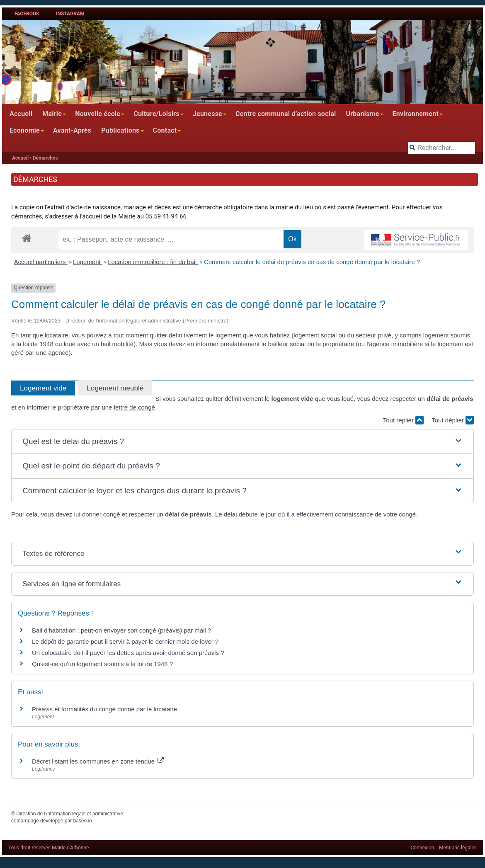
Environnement (416, 114)
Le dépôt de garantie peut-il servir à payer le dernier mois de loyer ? (125, 641)
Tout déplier (453, 420)
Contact (165, 130)
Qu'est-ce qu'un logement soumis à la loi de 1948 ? (102, 664)
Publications (120, 130)
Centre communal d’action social (286, 114)
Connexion (423, 848)
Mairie (52, 114)
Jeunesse (207, 114)
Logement (88, 262)
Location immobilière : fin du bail (153, 262)
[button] (243, 442)
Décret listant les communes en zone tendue (98, 761)
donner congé (101, 514)
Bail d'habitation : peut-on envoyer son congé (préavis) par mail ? (121, 630)
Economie (25, 130)
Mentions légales (458, 848)
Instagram (70, 14)
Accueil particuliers (41, 262)
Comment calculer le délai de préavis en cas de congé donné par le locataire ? (312, 262)
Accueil (21, 114)
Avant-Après (72, 130)
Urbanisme (362, 114)
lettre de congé (135, 407)
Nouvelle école (98, 114)
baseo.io (82, 821)
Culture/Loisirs (156, 114)
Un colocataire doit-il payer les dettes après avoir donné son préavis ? (128, 653)
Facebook (27, 14)
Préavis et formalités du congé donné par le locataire (104, 709)
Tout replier (403, 420)
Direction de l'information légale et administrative (70, 814)
